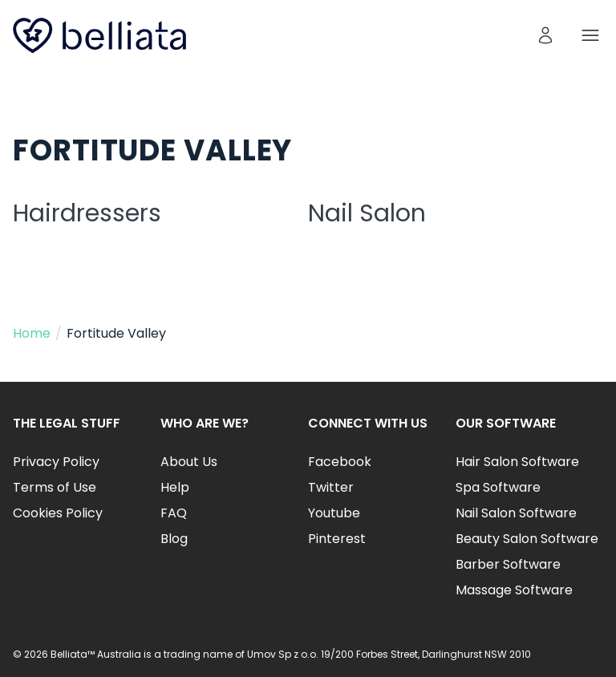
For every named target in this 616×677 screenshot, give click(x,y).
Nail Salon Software (516, 513)
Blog (174, 539)
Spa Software (498, 487)
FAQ (174, 513)
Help (175, 487)
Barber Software (508, 564)
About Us (189, 462)
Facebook (340, 462)
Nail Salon (367, 213)
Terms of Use (55, 487)
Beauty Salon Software (527, 539)
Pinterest (337, 539)
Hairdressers (87, 213)
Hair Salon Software (517, 462)
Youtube (334, 513)
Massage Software (514, 590)
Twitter (331, 487)
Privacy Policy (56, 462)
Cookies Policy (58, 513)
